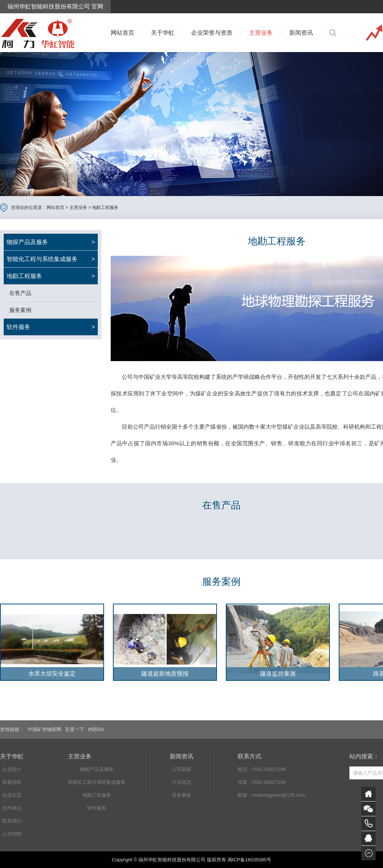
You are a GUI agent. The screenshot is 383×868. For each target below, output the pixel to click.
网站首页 (123, 33)
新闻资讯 (301, 33)
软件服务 (97, 808)
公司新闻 (182, 769)
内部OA (96, 729)
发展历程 (12, 782)
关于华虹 (163, 33)
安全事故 (182, 795)
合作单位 (12, 808)
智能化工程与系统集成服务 (97, 782)
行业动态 (182, 782)
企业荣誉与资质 (212, 33)
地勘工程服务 (105, 207)
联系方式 (249, 756)
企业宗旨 (12, 795)
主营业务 (261, 33)
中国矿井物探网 (44, 729)
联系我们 (12, 821)
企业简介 (12, 769)
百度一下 (75, 729)
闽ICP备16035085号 (250, 860)
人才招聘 (12, 834)
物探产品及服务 (97, 769)
